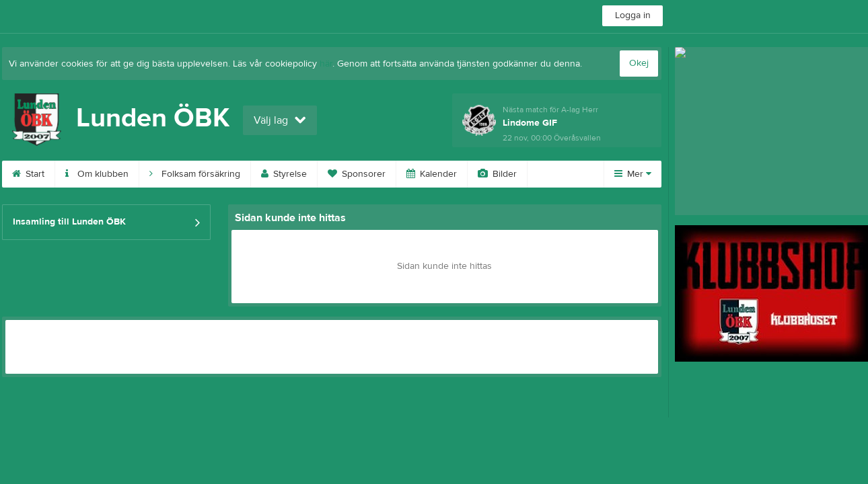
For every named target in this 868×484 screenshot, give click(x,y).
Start (28, 174)
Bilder (497, 174)
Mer (633, 174)
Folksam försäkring (195, 174)
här (326, 64)
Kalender (432, 174)
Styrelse (284, 174)
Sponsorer (357, 174)
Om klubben (97, 174)
